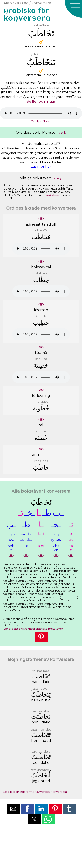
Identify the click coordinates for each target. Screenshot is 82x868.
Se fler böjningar (41, 101)
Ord (25, 3)
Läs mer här (41, 166)
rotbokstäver (51, 195)
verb (62, 132)
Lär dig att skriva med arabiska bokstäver (33, 629)
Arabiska (11, 3)
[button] (73, 9)
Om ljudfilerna (41, 121)
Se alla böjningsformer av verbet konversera (35, 792)
